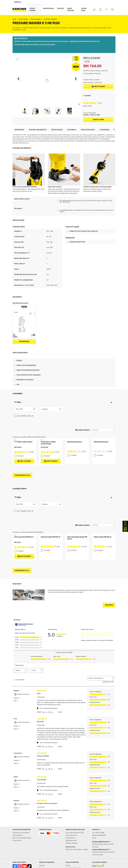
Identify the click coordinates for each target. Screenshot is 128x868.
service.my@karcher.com (100, 814)
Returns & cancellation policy (22, 803)
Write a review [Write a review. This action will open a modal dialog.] (88, 106)
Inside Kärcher (71, 9)
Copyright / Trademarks (73, 833)
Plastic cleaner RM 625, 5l (103, 502)
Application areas (88, 130)
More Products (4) (22, 535)
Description (19, 130)
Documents (72, 130)
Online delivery (18, 800)
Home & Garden (32, 9)
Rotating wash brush (74, 424)
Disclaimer (69, 838)
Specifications (57, 130)
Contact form (98, 120)
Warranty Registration (46, 841)
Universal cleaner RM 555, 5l (50, 502)
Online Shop (84, 9)
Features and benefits (38, 130)
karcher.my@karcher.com (100, 806)
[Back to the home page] (20, 10)
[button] (18, 79)
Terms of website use (72, 836)
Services (61, 8)
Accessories (104, 130)
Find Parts (109, 570)
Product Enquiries (45, 838)
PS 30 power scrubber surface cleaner (48, 425)
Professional (49, 8)
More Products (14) (22, 458)
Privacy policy (17, 805)
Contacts (42, 830)
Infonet (42, 833)
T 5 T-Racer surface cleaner (23, 424)
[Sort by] (103, 412)
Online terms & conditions (21, 797)
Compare (88, 96)
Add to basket (98, 86)
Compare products (83, 412)
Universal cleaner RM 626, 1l (24, 502)
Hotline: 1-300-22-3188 (92, 115)
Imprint (68, 830)
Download (24, 341)
